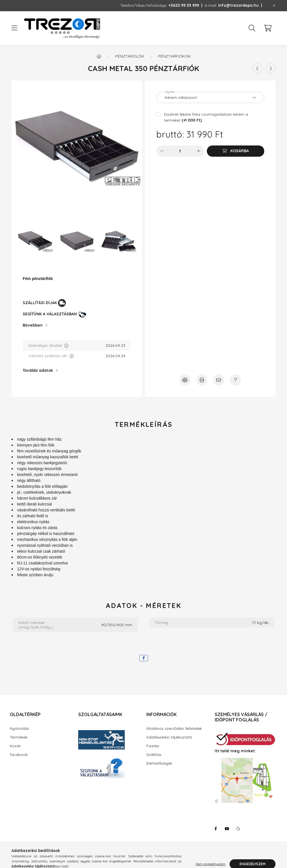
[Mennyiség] (180, 151)
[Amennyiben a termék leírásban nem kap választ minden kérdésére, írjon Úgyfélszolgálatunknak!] (235, 380)
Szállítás (154, 755)
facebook (19, 755)
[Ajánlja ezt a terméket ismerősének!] (219, 380)
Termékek (19, 737)
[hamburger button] (14, 28)
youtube (227, 829)
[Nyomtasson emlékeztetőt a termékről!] (202, 380)
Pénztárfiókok (174, 56)
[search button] (252, 28)
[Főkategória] (99, 56)
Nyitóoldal (19, 728)
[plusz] (198, 151)
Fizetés (153, 746)
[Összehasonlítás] (185, 380)
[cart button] (268, 28)
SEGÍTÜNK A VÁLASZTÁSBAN (50, 314)
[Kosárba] (236, 151)
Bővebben (33, 325)
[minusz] (162, 151)
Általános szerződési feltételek (174, 728)
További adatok (38, 370)
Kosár (15, 746)
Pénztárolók (130, 56)
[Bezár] (274, 6)
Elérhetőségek (159, 763)
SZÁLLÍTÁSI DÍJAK (40, 303)
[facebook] (144, 658)
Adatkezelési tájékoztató (169, 737)
